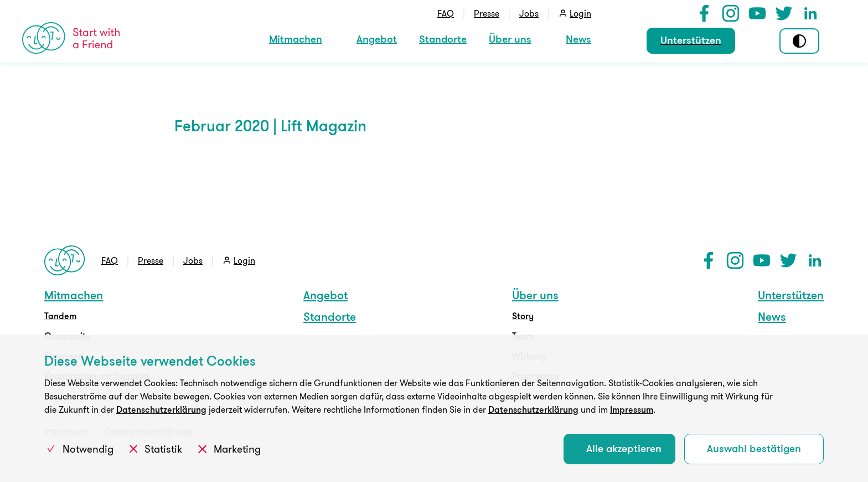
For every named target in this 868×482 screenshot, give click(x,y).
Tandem (60, 316)
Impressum (632, 409)
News (578, 39)
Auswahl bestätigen (754, 448)
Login (580, 13)
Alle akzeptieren (624, 448)
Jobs (529, 13)
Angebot (377, 39)
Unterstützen (691, 40)
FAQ (446, 13)
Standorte (443, 39)
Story (523, 316)
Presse (487, 13)
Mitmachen (296, 39)
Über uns (510, 39)
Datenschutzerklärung (161, 409)
